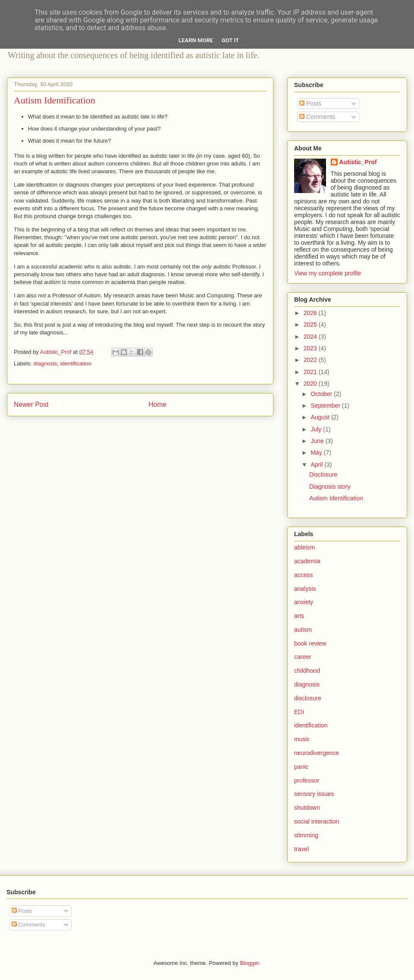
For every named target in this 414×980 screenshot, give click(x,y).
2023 (311, 348)
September (326, 406)
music (302, 739)
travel (301, 849)
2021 (311, 372)
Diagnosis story (330, 487)
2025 (311, 325)
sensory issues (314, 794)
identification (76, 364)
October (322, 394)
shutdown (307, 808)
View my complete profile (328, 273)
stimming (306, 835)
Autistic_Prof (358, 162)
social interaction (317, 821)
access (304, 575)
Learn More (196, 40)
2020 (311, 384)
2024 (311, 337)
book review (310, 643)
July (317, 429)
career (303, 657)
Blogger (249, 963)
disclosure (308, 698)
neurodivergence (317, 753)
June (318, 441)
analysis (305, 589)
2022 (311, 360)
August (321, 417)
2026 (311, 313)
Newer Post (31, 404)
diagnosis (45, 364)
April (317, 465)
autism (303, 630)
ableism (304, 547)
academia (307, 561)
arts (299, 616)
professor (307, 780)
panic (301, 767)
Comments (317, 117)
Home (158, 404)
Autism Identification (336, 498)
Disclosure (323, 474)
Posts (310, 103)
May (317, 453)
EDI (299, 712)
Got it (230, 40)
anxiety (304, 602)
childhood (307, 671)
